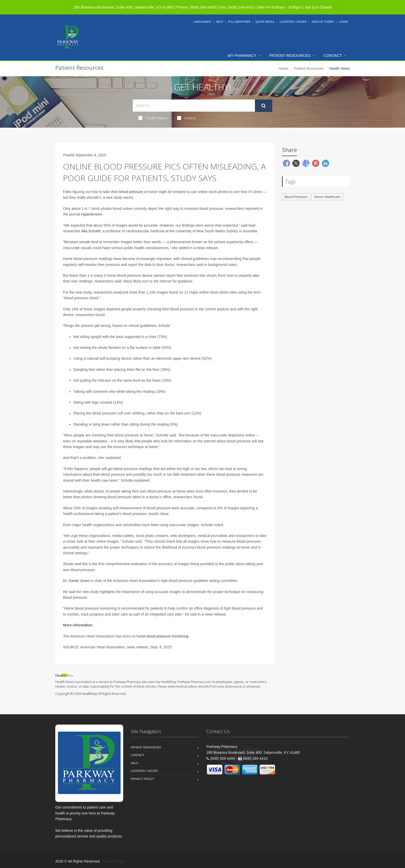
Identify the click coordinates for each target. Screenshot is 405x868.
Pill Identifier (239, 22)
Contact (333, 55)
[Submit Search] (264, 106)
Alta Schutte (91, 231)
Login (344, 22)
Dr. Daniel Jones (76, 581)
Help (220, 22)
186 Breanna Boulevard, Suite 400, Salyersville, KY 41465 (123, 7)
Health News (153, 118)
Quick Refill (265, 22)
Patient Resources (290, 55)
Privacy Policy (143, 779)
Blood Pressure (296, 197)
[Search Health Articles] (194, 106)
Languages (202, 22)
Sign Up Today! (323, 22)
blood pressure (131, 192)
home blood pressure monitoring (163, 636)
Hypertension (92, 214)
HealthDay (89, 694)
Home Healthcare (327, 197)
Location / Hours (293, 22)
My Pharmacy (242, 55)
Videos (187, 118)
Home (284, 68)
